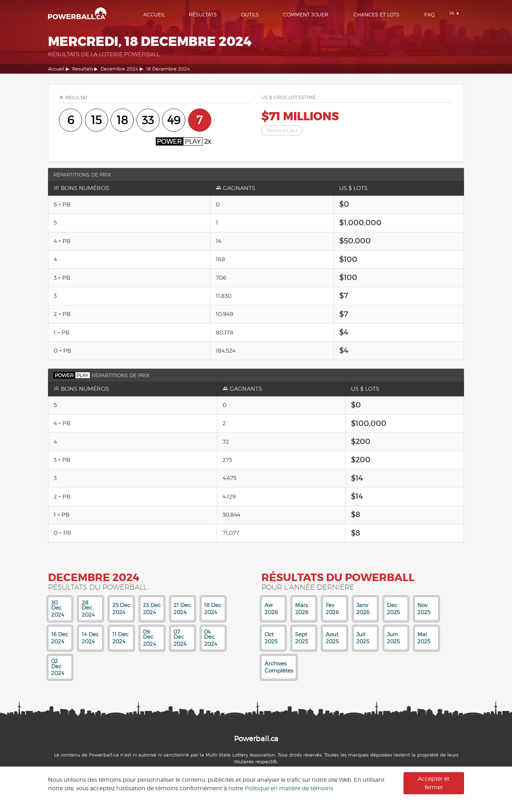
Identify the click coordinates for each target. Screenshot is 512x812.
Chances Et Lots (377, 14)
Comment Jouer (306, 14)
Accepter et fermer (434, 783)
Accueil (154, 14)
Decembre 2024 (119, 69)
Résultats (203, 14)
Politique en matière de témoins (289, 788)
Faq (430, 14)
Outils (250, 14)
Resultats (83, 69)
